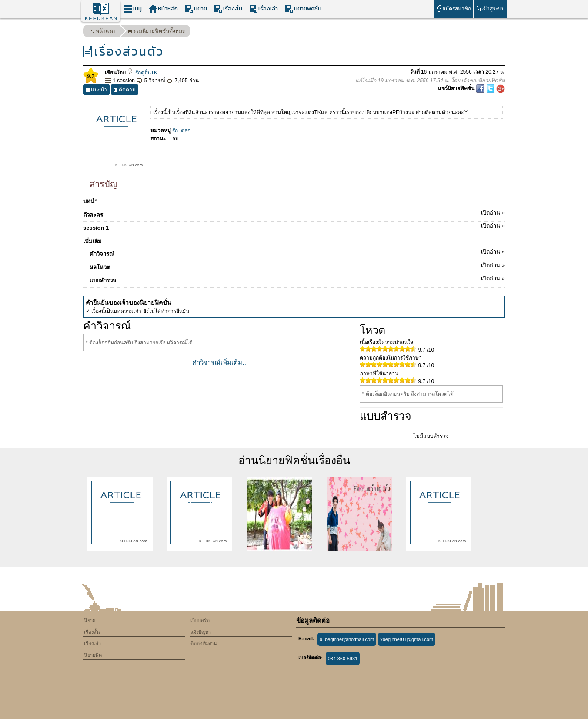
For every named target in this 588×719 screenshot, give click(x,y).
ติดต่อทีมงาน (204, 643)
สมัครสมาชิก (453, 8)
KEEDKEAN (101, 18)
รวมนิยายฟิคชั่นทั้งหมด (157, 32)
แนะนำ (96, 91)
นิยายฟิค (93, 655)
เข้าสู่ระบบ (490, 8)
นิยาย (196, 9)
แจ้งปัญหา (201, 632)
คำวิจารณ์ (297, 252)
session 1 (294, 226)
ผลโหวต (297, 266)
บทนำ (90, 201)
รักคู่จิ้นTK (142, 73)
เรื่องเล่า (264, 9)
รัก (175, 131)
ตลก (186, 131)
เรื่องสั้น (228, 9)
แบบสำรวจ (297, 279)
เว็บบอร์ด (200, 620)
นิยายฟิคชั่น (303, 9)
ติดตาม (125, 91)
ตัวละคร (294, 213)
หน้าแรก (103, 32)
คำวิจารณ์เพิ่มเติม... (220, 362)
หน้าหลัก (163, 9)
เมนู (133, 9)
